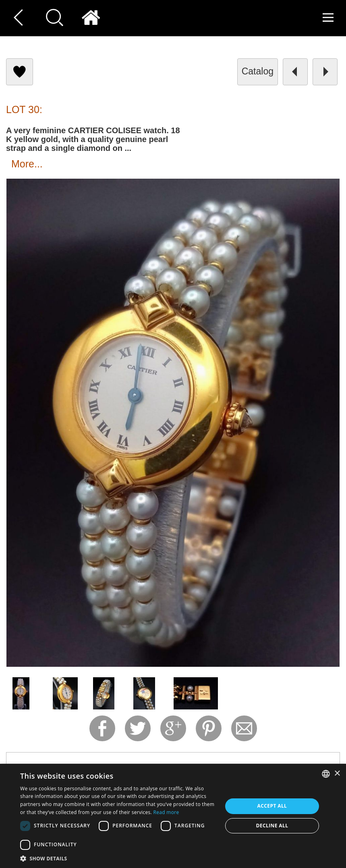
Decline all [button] (272, 826)
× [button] (337, 774)
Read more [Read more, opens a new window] (166, 812)
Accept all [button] (272, 806)
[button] (118, 858)
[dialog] (173, 816)
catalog (258, 71)
